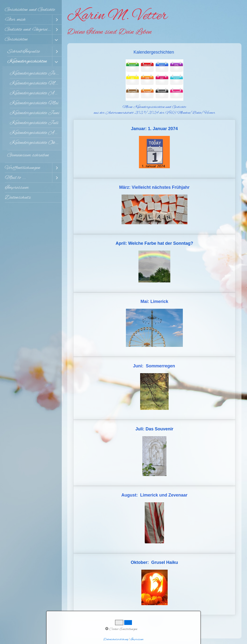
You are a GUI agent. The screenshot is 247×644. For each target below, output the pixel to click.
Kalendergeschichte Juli (34, 123)
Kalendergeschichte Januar (36, 73)
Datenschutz (18, 197)
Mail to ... (15, 178)
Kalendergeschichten (27, 61)
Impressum (17, 188)
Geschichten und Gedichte (30, 10)
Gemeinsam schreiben (28, 155)
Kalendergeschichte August (36, 133)
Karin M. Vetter (117, 16)
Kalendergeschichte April (35, 93)
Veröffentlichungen (23, 168)
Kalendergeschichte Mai (34, 103)
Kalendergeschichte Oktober (36, 143)
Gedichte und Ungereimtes (28, 29)
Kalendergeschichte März (36, 83)
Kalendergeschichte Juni (34, 113)
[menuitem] (31, 10)
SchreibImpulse (24, 51)
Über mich (15, 20)
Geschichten (16, 39)
